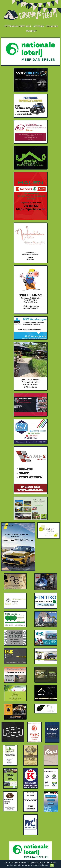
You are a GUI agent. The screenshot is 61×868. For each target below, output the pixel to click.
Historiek (38, 26)
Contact (31, 31)
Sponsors (52, 26)
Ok (52, 865)
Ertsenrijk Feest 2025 (18, 26)
